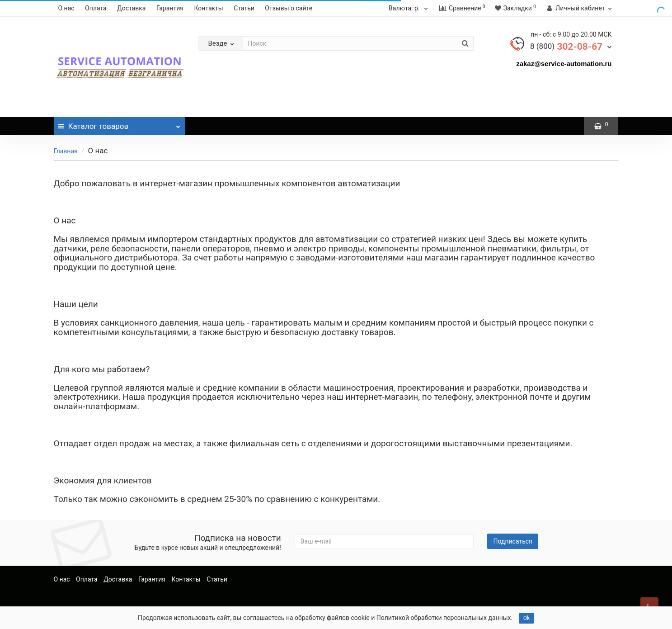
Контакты (208, 8)
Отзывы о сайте (289, 8)
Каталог (119, 124)
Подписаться (512, 541)
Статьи (244, 8)
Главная (66, 151)
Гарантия (170, 8)
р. (409, 8)
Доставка (131, 8)
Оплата (96, 8)
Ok (526, 618)
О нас (66, 8)
